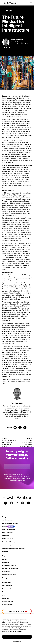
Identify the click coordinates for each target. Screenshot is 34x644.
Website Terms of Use (18, 481)
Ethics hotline (6, 572)
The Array (5, 592)
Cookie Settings (17, 641)
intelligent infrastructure (10, 108)
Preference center (7, 539)
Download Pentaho (8, 604)
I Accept (17, 637)
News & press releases (9, 529)
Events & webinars (7, 533)
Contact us (5, 551)
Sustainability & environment (10, 523)
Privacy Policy (26, 479)
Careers (5, 526)
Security (5, 578)
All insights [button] (7, 11)
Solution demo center (8, 601)
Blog (4, 595)
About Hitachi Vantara (8, 520)
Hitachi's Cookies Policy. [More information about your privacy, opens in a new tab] (16, 631)
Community (6, 562)
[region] (17, 629)
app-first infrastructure (24, 360)
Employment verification (9, 575)
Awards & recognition (8, 545)
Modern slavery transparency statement (13, 548)
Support (5, 559)
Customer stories (7, 589)
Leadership (5, 536)
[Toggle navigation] (31, 3)
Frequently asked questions (10, 568)
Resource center (7, 586)
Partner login (6, 598)
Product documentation (9, 565)
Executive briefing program (10, 542)
